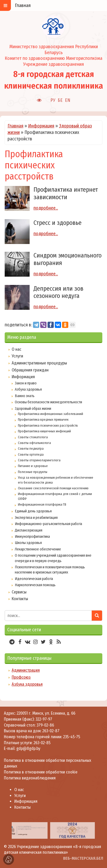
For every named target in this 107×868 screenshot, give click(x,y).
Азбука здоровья (28, 389)
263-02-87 (51, 731)
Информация (41, 126)
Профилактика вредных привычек (43, 419)
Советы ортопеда (31, 454)
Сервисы (19, 592)
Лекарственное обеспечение (38, 549)
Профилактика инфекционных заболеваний (51, 414)
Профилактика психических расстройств (48, 425)
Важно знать (25, 396)
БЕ (60, 100)
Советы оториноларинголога (39, 460)
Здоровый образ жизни (33, 408)
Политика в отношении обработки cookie (41, 772)
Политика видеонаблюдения (30, 778)
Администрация (26, 670)
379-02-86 (45, 725)
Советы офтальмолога (34, 443)
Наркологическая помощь (35, 585)
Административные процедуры (39, 363)
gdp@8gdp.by (28, 748)
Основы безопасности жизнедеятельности (48, 402)
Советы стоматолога (33, 437)
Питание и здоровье (33, 466)
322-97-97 (43, 719)
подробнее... (46, 208)
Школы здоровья (28, 543)
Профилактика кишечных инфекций (44, 431)
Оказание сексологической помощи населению (53, 488)
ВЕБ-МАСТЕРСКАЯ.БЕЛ (83, 858)
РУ (53, 100)
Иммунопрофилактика (32, 536)
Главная (15, 126)
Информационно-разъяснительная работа (48, 524)
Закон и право (26, 383)
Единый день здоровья (33, 511)
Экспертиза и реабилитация (36, 518)
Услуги (17, 356)
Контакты (20, 599)
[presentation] (6, 830)
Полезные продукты (33, 472)
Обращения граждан (30, 370)
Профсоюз (21, 677)
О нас (16, 349)
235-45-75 (72, 737)
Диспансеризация (29, 530)
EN (68, 100)
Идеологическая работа (34, 579)
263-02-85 (42, 743)
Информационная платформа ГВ (42, 504)
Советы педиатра (31, 449)
